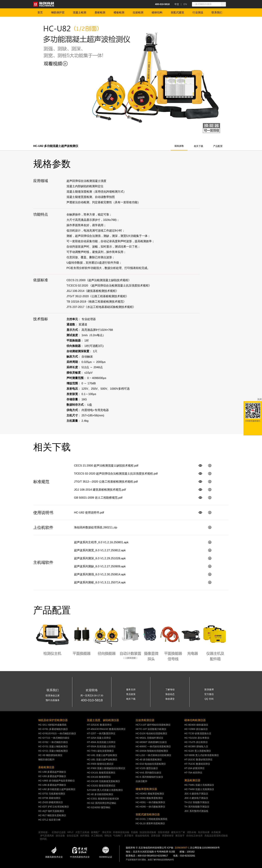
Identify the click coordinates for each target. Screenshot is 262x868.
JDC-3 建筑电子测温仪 (196, 794)
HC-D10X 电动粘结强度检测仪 (152, 733)
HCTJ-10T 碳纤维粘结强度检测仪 (153, 725)
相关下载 (199, 146)
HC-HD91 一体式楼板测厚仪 (150, 802)
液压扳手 (180, 836)
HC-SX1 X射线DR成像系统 (52, 725)
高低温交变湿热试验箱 (216, 836)
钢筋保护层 (58, 12)
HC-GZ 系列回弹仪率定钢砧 (101, 803)
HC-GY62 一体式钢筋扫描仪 (53, 742)
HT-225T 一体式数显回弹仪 (101, 733)
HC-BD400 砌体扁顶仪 (196, 725)
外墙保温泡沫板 (121, 832)
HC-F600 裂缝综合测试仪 (100, 764)
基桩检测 (100, 12)
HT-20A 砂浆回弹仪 (194, 768)
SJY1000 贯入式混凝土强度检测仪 (105, 790)
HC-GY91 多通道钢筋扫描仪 (53, 729)
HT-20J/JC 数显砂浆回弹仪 (198, 760)
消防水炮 (191, 832)
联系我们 (217, 12)
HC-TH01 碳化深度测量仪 (100, 751)
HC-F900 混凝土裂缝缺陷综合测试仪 (106, 768)
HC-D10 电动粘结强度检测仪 (151, 764)
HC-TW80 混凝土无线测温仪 (199, 789)
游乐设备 (60, 836)
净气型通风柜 (47, 836)
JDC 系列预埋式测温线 (196, 811)
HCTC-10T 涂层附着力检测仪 (151, 729)
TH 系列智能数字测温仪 (197, 807)
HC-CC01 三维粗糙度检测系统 (152, 819)
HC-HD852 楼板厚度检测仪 (150, 794)
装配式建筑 (177, 12)
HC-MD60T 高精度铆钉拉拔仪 (151, 742)
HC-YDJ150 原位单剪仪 (197, 738)
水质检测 (216, 832)
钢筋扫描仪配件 (46, 760)
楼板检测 (119, 12)
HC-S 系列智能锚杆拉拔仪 (149, 777)
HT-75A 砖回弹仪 (193, 773)
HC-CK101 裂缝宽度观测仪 (101, 773)
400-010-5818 (92, 700)
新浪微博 (209, 689)
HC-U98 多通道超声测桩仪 (52, 772)
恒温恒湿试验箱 (148, 832)
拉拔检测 (138, 12)
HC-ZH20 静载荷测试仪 (51, 802)
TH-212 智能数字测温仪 (197, 802)
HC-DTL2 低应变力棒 (49, 820)
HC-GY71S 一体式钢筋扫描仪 (54, 738)
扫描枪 (135, 832)
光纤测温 (85, 836)
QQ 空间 (209, 699)
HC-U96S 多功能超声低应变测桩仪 (56, 781)
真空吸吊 (129, 836)
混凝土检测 (80, 12)
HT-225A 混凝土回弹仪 (99, 738)
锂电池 (108, 836)
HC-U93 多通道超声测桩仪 (52, 776)
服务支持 (131, 689)
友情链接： (44, 832)
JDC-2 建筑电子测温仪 (196, 798)
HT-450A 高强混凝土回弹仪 (101, 742)
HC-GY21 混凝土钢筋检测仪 (53, 751)
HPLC (70, 832)
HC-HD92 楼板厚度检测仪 (149, 798)
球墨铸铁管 (168, 836)
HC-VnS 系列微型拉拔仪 (148, 773)
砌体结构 (157, 12)
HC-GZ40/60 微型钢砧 (99, 807)
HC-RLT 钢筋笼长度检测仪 (52, 815)
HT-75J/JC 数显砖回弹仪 (197, 764)
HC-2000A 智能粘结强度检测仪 (152, 751)
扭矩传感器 (164, 832)
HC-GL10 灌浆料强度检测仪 (150, 823)
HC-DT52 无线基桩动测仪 (52, 794)
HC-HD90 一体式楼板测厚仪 (150, 807)
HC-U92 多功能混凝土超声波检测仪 (57, 789)
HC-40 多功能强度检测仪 (100, 794)
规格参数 (179, 146)
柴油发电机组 (142, 836)
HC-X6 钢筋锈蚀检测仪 (50, 755)
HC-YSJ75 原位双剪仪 (196, 742)
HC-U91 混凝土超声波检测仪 (102, 755)
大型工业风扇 (82, 832)
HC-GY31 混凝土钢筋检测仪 (53, 746)
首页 (40, 12)
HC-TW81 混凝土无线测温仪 (199, 785)
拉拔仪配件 (142, 781)
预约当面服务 (53, 700)
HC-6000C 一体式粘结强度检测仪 (153, 746)
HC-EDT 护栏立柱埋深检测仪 (54, 807)
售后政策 (131, 694)
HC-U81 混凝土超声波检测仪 (102, 760)
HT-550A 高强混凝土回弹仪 (101, 746)
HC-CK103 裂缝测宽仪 (99, 777)
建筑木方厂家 (178, 832)
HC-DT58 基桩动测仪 (49, 798)
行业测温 (198, 12)
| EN (184, 4)
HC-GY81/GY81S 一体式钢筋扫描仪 (57, 733)
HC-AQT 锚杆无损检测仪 (51, 811)
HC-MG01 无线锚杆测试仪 (149, 738)
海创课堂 (170, 699)
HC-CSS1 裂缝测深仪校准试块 (103, 799)
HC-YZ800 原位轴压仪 (196, 729)
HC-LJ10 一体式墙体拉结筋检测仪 (153, 755)
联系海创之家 (53, 696)
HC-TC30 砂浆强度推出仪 (198, 733)
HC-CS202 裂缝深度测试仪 (101, 786)
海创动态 (170, 694)
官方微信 (209, 694)
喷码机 (43, 839)
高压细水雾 (204, 832)
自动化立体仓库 (194, 836)
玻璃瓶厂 (96, 832)
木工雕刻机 (97, 836)
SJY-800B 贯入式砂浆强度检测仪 (202, 755)
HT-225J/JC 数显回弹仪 (99, 725)
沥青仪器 (156, 836)
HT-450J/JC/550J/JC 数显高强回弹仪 (106, 729)
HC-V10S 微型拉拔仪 (147, 768)
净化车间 (107, 832)
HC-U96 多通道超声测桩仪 (52, 785)
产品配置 (218, 146)
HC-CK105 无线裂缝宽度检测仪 (103, 781)
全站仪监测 (73, 836)
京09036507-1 (182, 848)
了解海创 (170, 689)
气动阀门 (118, 836)
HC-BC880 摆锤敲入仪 (196, 746)
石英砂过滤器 (59, 832)
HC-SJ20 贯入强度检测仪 (198, 751)
